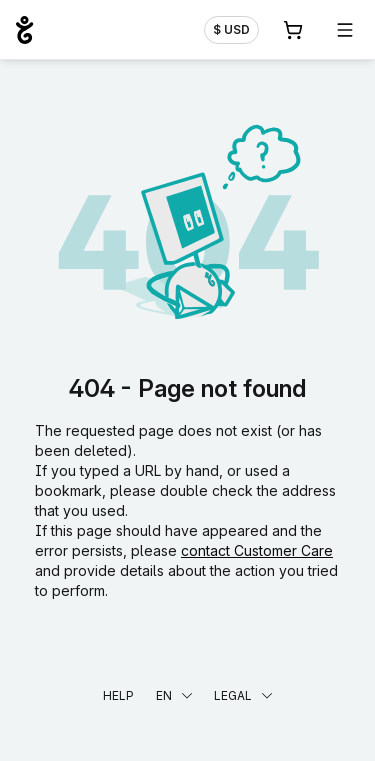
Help (118, 695)
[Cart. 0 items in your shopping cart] (293, 30)
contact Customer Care (257, 550)
